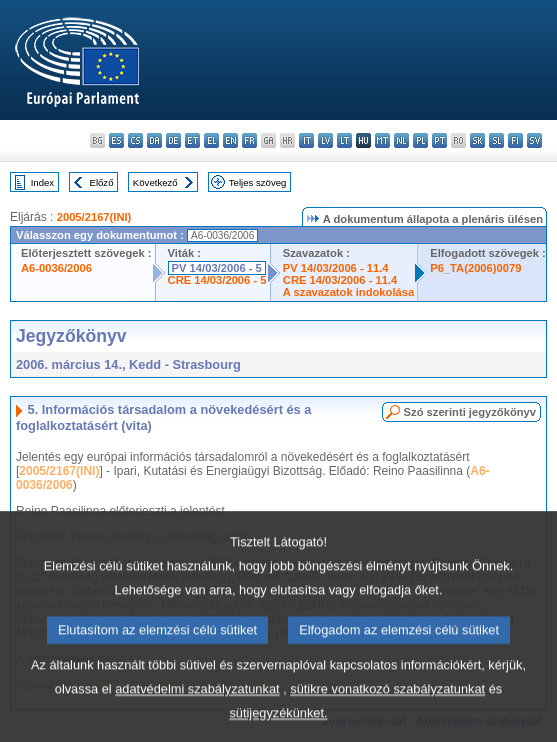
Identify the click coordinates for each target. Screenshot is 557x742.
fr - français (249, 140)
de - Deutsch (173, 140)
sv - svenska (534, 140)
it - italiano (306, 140)
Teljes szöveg (258, 182)
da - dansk (154, 140)
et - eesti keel (192, 140)
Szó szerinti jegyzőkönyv (470, 412)
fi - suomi (515, 140)
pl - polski (420, 140)
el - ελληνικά (211, 140)
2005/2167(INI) (94, 217)
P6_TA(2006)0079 (475, 268)
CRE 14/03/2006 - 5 (217, 280)
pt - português (439, 140)
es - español (116, 140)
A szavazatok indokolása (348, 292)
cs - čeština (135, 140)
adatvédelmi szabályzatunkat (197, 712)
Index (42, 182)
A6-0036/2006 (56, 268)
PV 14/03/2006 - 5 (217, 268)
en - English (230, 140)
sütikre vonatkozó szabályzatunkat (387, 712)
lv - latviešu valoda (325, 140)
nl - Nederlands (401, 140)
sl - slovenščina (496, 140)
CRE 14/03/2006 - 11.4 (340, 280)
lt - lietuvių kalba (344, 140)
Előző (102, 182)
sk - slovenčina (477, 140)
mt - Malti (382, 140)
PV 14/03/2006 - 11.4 (336, 268)
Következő (155, 182)
